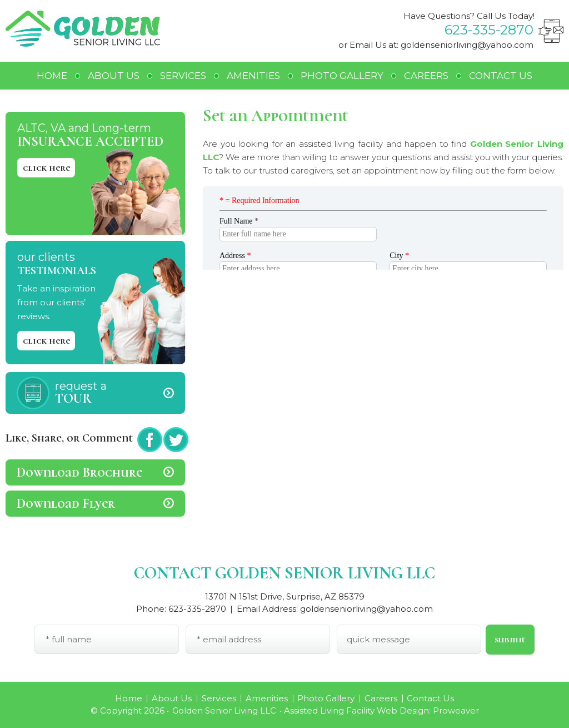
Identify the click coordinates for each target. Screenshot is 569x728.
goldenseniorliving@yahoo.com (467, 45)
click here (46, 168)
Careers (426, 76)
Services (183, 76)
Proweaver (456, 710)
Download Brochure (79, 472)
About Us (114, 76)
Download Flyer (66, 504)
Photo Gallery (342, 76)
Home (52, 76)
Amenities (253, 76)
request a (120, 393)
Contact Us (501, 76)
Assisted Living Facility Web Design (356, 710)
